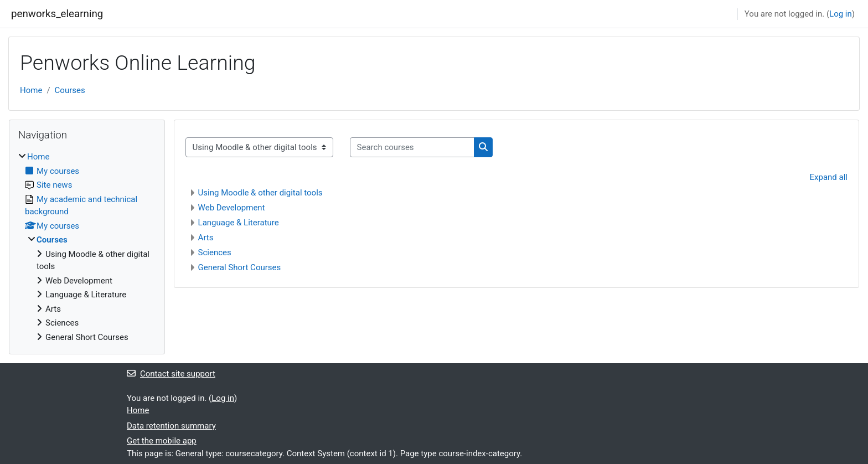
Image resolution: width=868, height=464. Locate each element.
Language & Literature (239, 223)
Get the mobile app (162, 441)
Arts (206, 238)
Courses (70, 90)
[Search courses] (412, 148)
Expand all (829, 177)
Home (31, 90)
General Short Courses (240, 267)
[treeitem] (87, 247)
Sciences (215, 252)
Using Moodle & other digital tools (260, 193)
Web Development (232, 208)
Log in (841, 14)
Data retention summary (171, 426)
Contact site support (171, 374)
